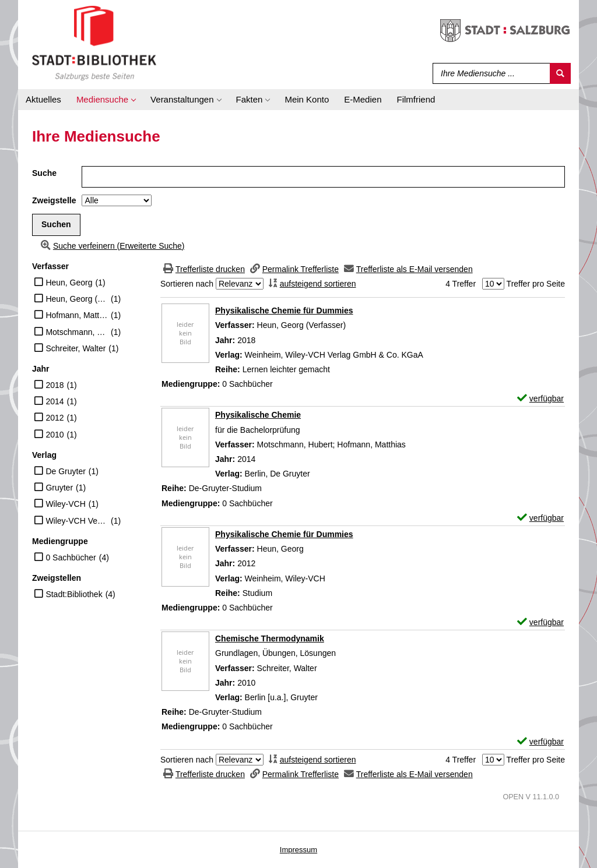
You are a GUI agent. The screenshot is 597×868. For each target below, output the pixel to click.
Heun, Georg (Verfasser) (77, 299)
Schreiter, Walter (75, 348)
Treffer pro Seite (536, 284)
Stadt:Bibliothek (74, 594)
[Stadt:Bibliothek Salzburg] (94, 43)
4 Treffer (461, 284)
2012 (55, 418)
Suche (44, 173)
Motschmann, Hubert (77, 332)
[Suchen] (560, 73)
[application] (106, 100)
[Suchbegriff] (489, 73)
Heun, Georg (69, 283)
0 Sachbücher (71, 558)
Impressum (298, 850)
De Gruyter (65, 471)
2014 (55, 401)
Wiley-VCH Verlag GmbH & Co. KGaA (77, 521)
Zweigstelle (54, 200)
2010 (55, 435)
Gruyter (59, 488)
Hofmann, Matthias (77, 315)
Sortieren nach (187, 284)
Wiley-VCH (65, 504)
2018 (55, 385)
